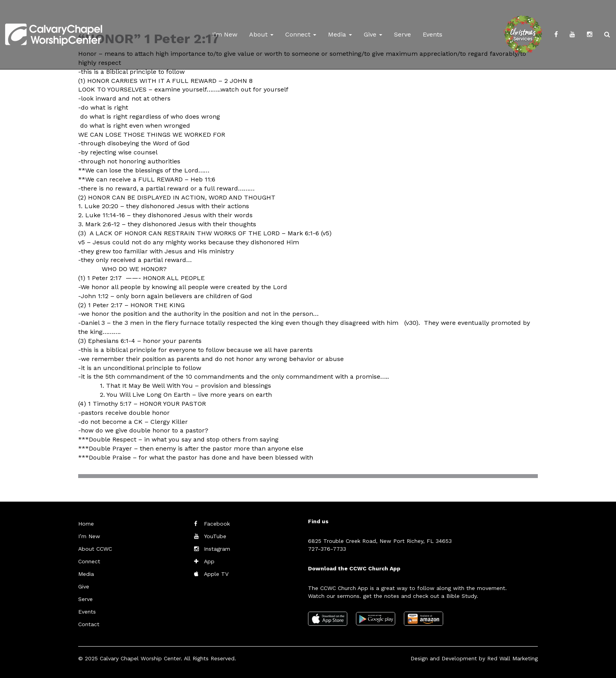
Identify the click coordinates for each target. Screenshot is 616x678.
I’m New (225, 34)
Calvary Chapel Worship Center (140, 658)
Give (373, 34)
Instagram (217, 549)
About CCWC (95, 549)
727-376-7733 (327, 549)
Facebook (217, 524)
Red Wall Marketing (512, 658)
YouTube (215, 536)
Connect (301, 34)
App (209, 561)
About (261, 34)
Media (340, 34)
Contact (89, 624)
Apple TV (216, 574)
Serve (402, 34)
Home (86, 524)
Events (433, 34)
